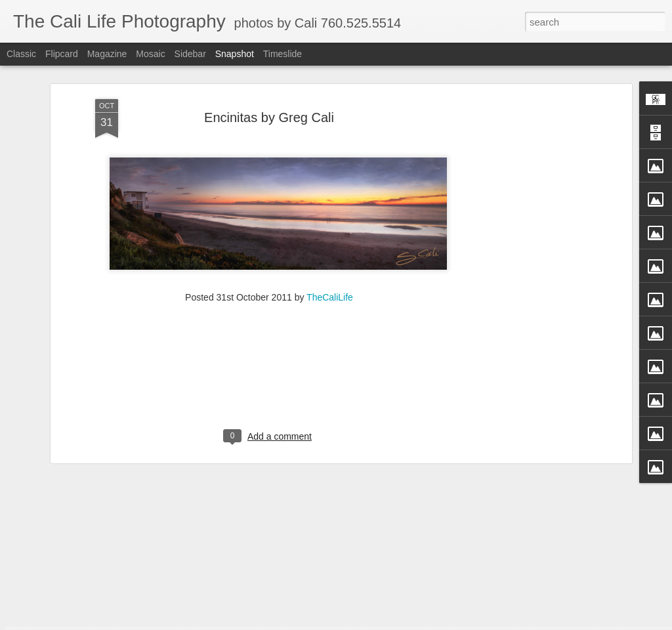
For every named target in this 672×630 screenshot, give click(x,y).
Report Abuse (433, 623)
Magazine (107, 54)
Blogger (395, 623)
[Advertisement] (515, 222)
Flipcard (62, 54)
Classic (21, 54)
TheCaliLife (330, 213)
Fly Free (87, 583)
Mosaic (150, 54)
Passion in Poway (557, 583)
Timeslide (283, 54)
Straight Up (242, 590)
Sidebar (190, 54)
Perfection (399, 584)
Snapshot (235, 54)
